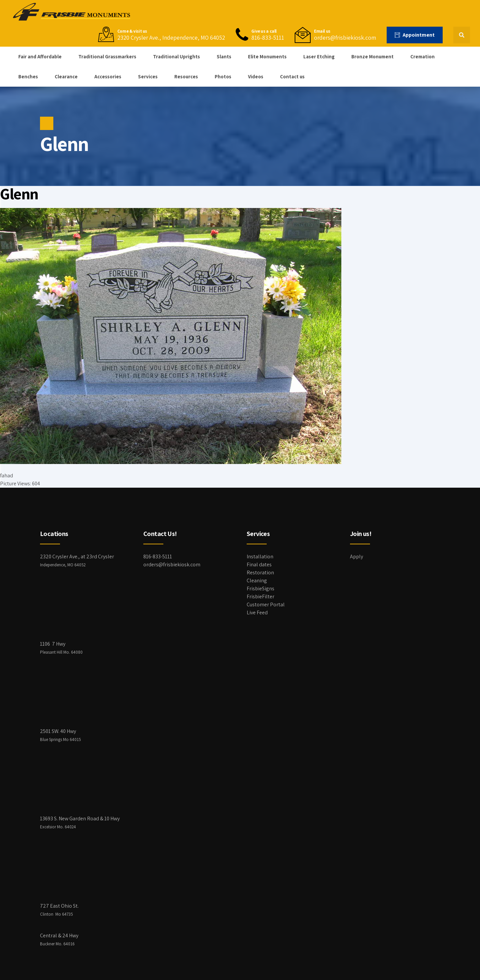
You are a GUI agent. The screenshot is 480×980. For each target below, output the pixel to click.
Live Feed (257, 612)
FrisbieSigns (260, 588)
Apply (356, 556)
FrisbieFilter (260, 596)
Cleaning (257, 580)
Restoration (260, 572)
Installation (260, 556)
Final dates (259, 564)
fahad (6, 475)
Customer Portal (266, 604)
